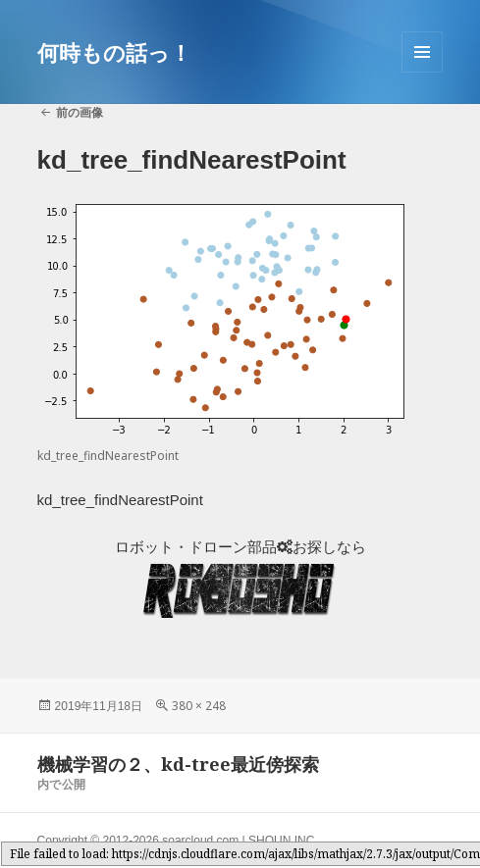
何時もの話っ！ (114, 52)
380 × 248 (199, 706)
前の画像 (80, 112)
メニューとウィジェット (422, 72)
